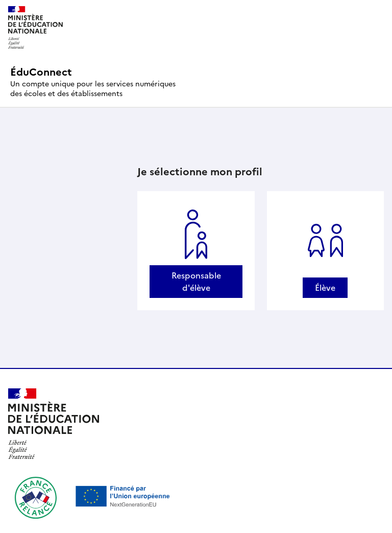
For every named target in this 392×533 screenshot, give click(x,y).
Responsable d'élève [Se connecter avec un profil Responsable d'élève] (196, 282)
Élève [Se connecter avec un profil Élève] (325, 288)
